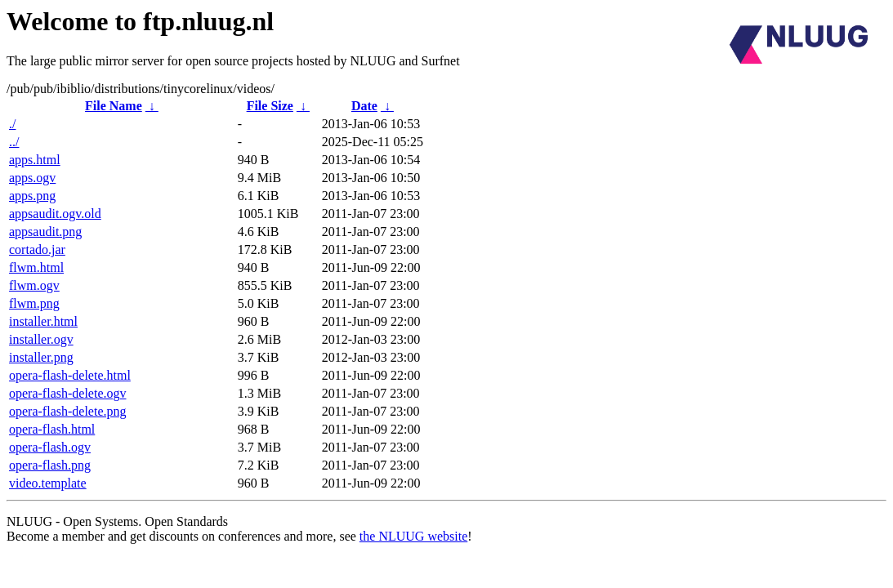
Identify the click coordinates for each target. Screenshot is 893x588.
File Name (114, 106)
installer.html (43, 321)
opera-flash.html (52, 429)
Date (364, 106)
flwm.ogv (34, 285)
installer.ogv (41, 339)
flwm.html (36, 267)
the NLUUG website (413, 536)
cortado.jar (37, 249)
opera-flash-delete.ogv (67, 393)
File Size (270, 106)
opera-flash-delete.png (67, 411)
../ (14, 142)
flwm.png (34, 303)
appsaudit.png (45, 232)
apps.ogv (32, 178)
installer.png (41, 357)
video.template (48, 483)
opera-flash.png (50, 465)
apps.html (35, 160)
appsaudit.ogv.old (55, 214)
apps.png (32, 196)
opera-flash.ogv (50, 447)
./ (12, 124)
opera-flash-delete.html (70, 375)
